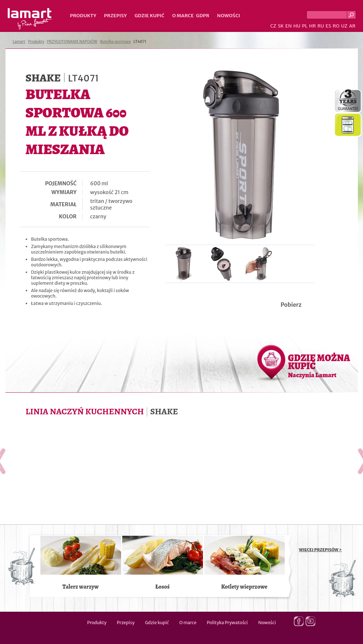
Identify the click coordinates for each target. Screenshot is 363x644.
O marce (183, 16)
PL (305, 26)
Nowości (228, 16)
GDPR (203, 16)
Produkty (83, 16)
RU (321, 26)
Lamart (30, 19)
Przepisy (115, 16)
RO (336, 26)
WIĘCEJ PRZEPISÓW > (321, 550)
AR (352, 26)
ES (328, 26)
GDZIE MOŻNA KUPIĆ (319, 365)
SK (281, 26)
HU (297, 26)
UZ (344, 26)
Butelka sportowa (115, 42)
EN (288, 26)
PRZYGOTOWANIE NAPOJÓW (72, 42)
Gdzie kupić (149, 16)
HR (312, 26)
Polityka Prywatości (228, 623)
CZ (273, 26)
